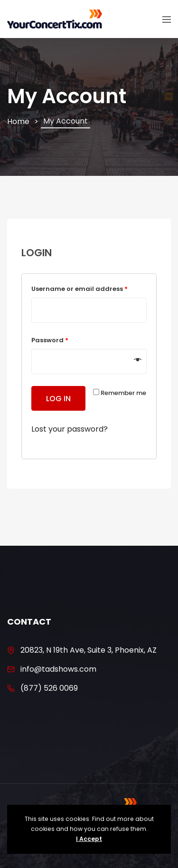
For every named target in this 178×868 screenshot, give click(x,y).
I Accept (89, 839)
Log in (58, 399)
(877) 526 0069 (49, 688)
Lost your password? (70, 429)
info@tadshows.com (58, 669)
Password (50, 340)
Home (18, 121)
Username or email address (80, 289)
